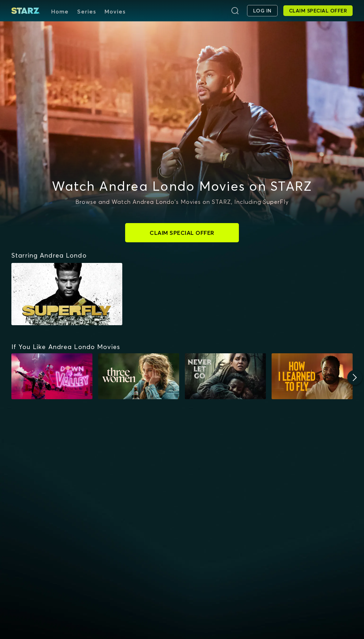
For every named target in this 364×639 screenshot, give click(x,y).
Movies (115, 11)
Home (60, 11)
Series (87, 11)
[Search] (235, 11)
